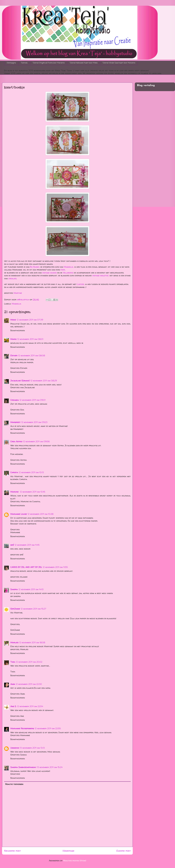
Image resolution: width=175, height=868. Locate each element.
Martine (18, 293)
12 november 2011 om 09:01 (33, 400)
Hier (63, 270)
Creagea (15, 400)
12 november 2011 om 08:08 (32, 355)
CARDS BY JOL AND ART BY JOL (26, 567)
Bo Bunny (35, 267)
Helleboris (68, 273)
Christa (14, 472)
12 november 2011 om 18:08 (32, 642)
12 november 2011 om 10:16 (33, 492)
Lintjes (81, 284)
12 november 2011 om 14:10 (31, 589)
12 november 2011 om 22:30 (29, 684)
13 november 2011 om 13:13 (32, 748)
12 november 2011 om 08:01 (30, 339)
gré (12, 545)
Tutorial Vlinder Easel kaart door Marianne (119, 63)
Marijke (15, 492)
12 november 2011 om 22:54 (30, 706)
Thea (13, 662)
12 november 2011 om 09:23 (34, 422)
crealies (12, 278)
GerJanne (15, 609)
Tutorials (24, 63)
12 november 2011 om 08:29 (44, 381)
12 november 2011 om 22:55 (48, 728)
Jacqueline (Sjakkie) (20, 381)
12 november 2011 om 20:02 (29, 662)
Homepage (69, 851)
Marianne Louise (19, 514)
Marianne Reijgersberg (22, 728)
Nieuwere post (12, 851)
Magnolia (16, 304)
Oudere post (123, 851)
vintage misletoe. (101, 275)
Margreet (15, 422)
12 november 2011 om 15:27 (33, 609)
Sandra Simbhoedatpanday (23, 767)
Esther (14, 355)
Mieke (13, 320)
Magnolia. (69, 267)
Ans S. (13, 706)
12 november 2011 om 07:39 (30, 320)
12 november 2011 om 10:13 (31, 472)
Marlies (14, 642)
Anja (13, 684)
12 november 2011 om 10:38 (41, 514)
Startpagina (11, 63)
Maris (13, 339)
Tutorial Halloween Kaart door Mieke (84, 63)
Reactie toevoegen (14, 784)
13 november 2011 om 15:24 (50, 767)
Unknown (15, 748)
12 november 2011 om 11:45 (27, 545)
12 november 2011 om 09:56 (36, 441)
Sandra (14, 589)
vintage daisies (49, 273)
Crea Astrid (16, 441)
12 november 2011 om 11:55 (55, 567)
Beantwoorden (18, 330)
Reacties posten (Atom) (75, 861)
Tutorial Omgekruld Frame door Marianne (49, 63)
